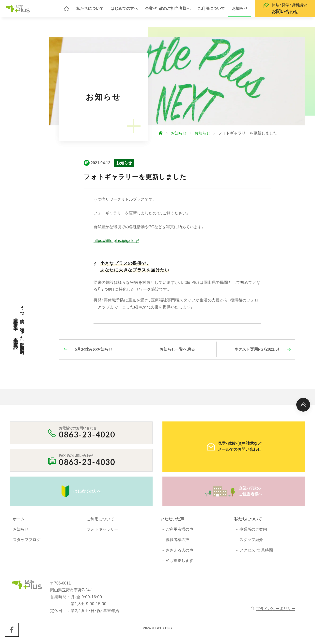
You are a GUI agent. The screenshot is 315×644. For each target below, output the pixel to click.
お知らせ (240, 10)
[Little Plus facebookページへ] (12, 632)
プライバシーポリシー (273, 611)
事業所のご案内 (253, 532)
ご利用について (211, 10)
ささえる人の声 (179, 553)
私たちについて (90, 10)
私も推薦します (179, 563)
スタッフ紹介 (251, 542)
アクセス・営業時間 (256, 553)
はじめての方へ (124, 10)
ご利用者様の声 (179, 532)
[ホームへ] (66, 10)
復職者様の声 (177, 542)
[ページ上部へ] (303, 407)
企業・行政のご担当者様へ (168, 10)
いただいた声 (172, 521)
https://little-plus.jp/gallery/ (116, 243)
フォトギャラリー (102, 532)
